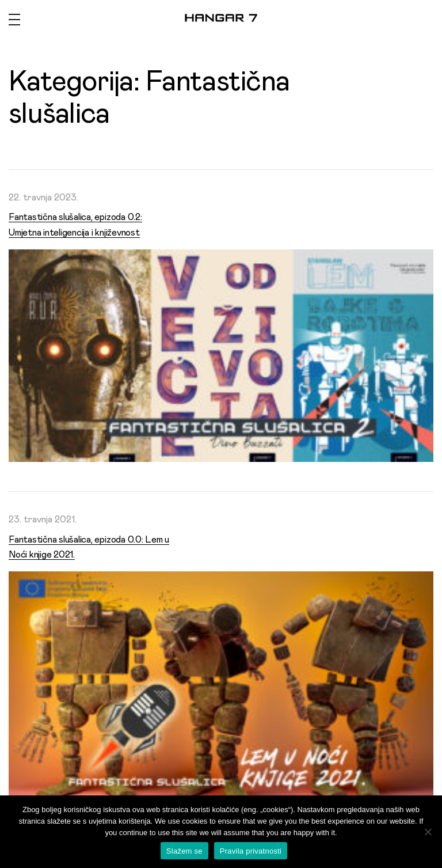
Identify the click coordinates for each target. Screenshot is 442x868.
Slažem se (184, 851)
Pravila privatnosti (251, 851)
